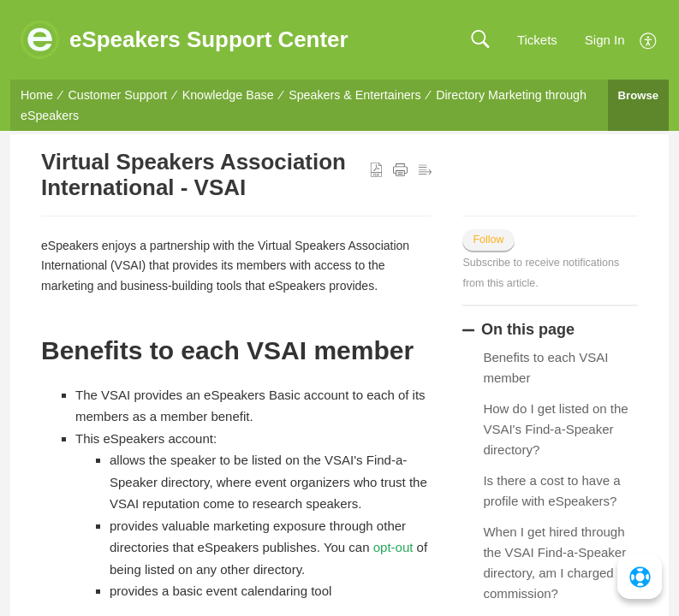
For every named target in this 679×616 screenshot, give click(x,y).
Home (37, 95)
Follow (488, 240)
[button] (480, 40)
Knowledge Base (228, 95)
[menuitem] (649, 39)
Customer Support (118, 95)
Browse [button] (638, 95)
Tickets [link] (537, 40)
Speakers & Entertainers (354, 95)
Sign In (605, 40)
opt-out (393, 547)
